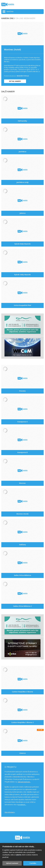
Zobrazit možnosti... (24, 782)
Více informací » (10, 812)
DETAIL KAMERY (15, 81)
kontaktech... (22, 805)
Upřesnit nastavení (12, 863)
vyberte (19, 855)
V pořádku (33, 863)
